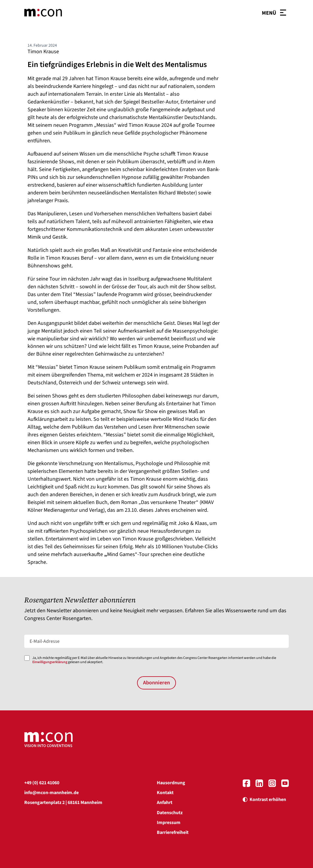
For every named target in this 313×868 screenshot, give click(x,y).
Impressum (169, 823)
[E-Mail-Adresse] (156, 641)
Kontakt (165, 793)
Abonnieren (156, 683)
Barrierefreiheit (173, 832)
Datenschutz (170, 813)
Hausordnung (171, 783)
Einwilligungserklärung (50, 662)
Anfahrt (165, 802)
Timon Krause (43, 52)
